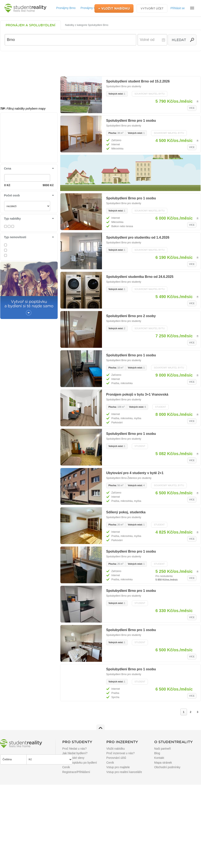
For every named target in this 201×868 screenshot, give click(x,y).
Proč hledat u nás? (74, 749)
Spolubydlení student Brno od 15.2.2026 (138, 81)
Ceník (66, 767)
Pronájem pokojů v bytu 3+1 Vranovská (137, 394)
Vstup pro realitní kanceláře (124, 772)
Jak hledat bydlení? (75, 753)
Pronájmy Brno (66, 8)
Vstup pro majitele (118, 767)
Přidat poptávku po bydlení (80, 763)
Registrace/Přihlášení (76, 772)
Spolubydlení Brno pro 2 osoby (131, 316)
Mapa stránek (163, 763)
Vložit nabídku (116, 749)
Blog (157, 753)
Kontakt (159, 758)
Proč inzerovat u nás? (120, 753)
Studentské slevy (73, 758)
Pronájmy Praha (91, 8)
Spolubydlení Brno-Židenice (121, 478)
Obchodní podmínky (167, 767)
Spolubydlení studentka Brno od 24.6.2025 (140, 277)
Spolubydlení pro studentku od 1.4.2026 (138, 237)
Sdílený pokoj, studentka (126, 512)
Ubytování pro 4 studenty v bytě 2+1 (135, 473)
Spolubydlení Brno (116, 86)
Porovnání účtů (116, 758)
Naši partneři (162, 749)
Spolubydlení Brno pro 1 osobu (131, 121)
